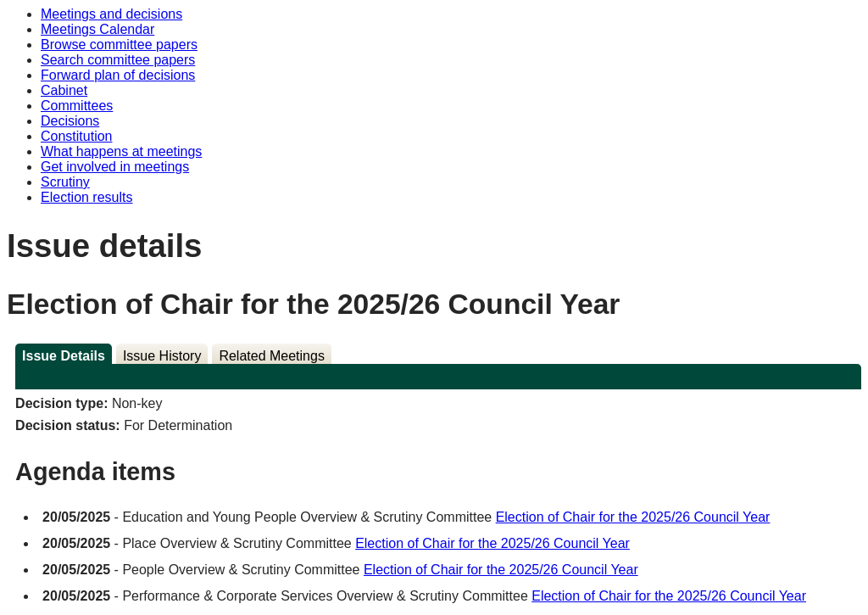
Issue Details (64, 356)
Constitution (77, 136)
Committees (77, 106)
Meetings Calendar (97, 29)
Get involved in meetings (115, 167)
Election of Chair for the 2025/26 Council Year (633, 517)
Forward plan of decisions (118, 75)
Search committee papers (118, 60)
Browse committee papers (119, 45)
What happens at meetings (121, 151)
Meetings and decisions (111, 14)
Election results (87, 197)
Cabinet (64, 90)
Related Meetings (272, 356)
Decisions (70, 121)
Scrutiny (65, 182)
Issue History (162, 356)
